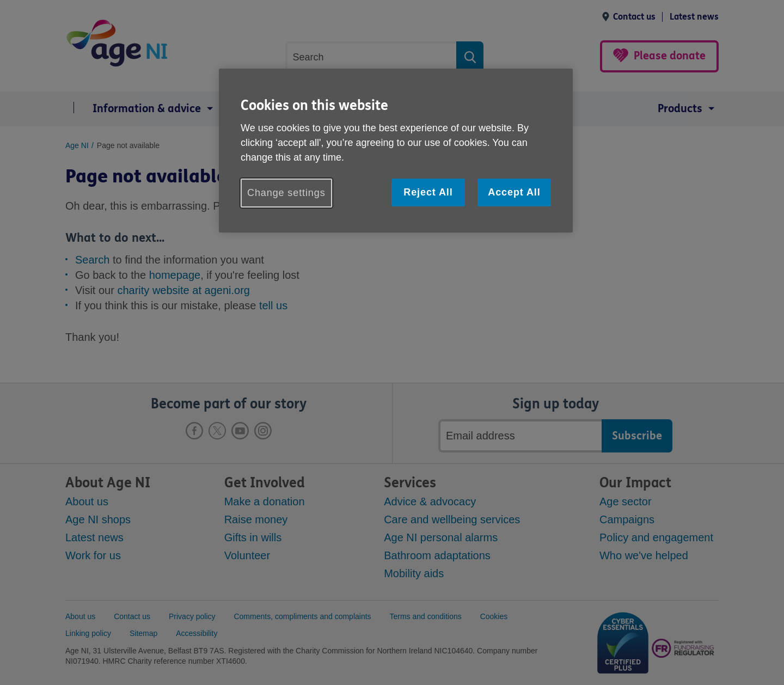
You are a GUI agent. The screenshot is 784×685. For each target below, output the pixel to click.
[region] (396, 151)
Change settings (286, 193)
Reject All (428, 192)
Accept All (514, 192)
